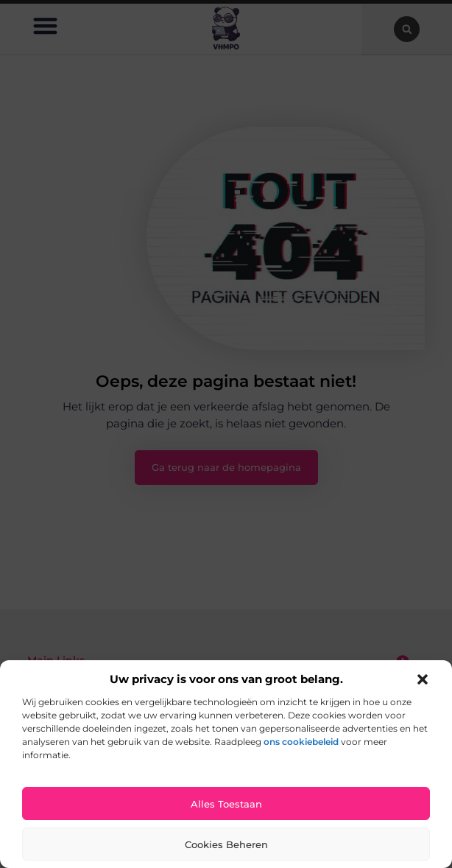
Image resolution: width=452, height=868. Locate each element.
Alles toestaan (226, 804)
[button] (423, 679)
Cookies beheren (226, 844)
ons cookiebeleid (301, 742)
